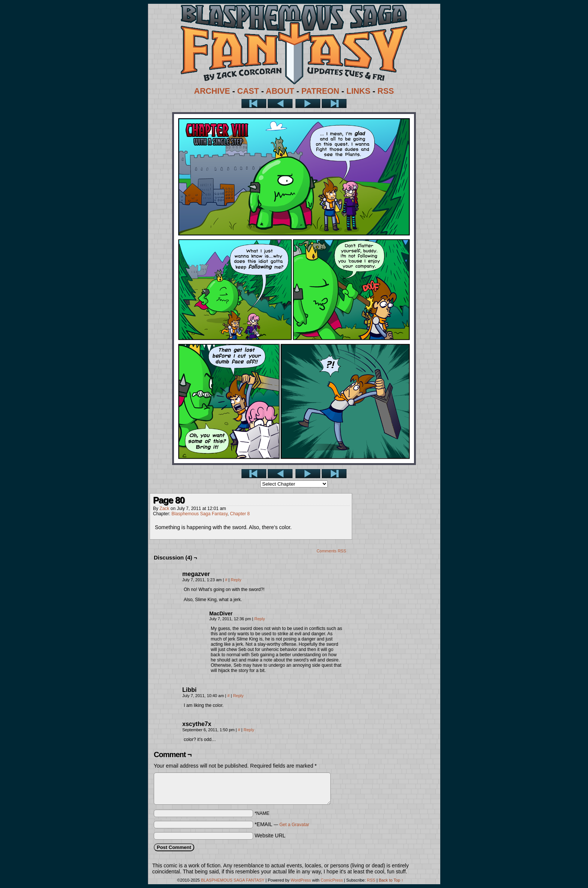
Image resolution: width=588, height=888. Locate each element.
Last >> (334, 103)
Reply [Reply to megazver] (236, 580)
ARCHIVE (212, 91)
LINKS (358, 91)
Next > (308, 103)
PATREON (320, 91)
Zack (164, 508)
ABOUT (280, 91)
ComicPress (332, 880)
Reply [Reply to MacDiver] (259, 619)
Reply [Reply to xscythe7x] (249, 730)
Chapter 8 (240, 514)
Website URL (270, 835)
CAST (248, 91)
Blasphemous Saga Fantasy (199, 514)
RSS (386, 91)
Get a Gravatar (294, 825)
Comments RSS (331, 551)
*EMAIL (282, 824)
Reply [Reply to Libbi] (238, 696)
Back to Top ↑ (391, 880)
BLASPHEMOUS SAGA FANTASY (233, 880)
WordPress (301, 880)
